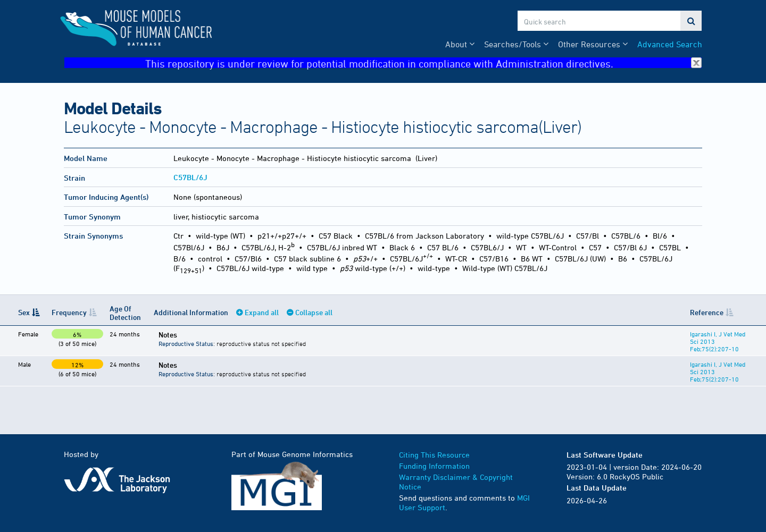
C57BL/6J (190, 177)
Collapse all (314, 312)
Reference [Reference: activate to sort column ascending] (707, 312)
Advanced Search (670, 44)
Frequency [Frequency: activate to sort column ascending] (69, 312)
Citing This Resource (434, 455)
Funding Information (434, 466)
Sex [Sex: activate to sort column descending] (24, 312)
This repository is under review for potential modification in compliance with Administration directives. (423, 63)
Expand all (262, 312)
